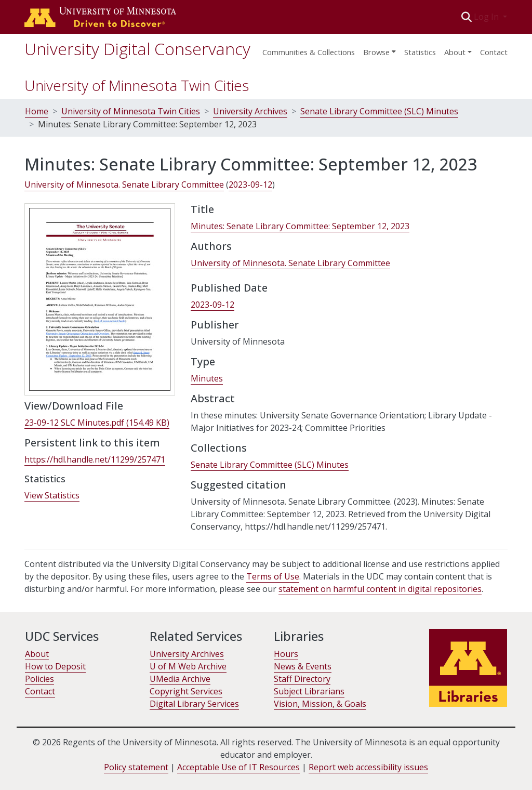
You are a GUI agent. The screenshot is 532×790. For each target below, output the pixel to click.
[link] (97, 423)
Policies (39, 679)
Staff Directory (302, 679)
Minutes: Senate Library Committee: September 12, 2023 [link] (300, 226)
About (37, 654)
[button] (467, 17)
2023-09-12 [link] (250, 185)
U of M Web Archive (188, 666)
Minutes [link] (207, 378)
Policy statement (136, 767)
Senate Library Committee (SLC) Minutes (379, 111)
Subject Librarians (309, 691)
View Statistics (52, 495)
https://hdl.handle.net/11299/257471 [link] (95, 459)
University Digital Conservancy (137, 49)
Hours (286, 654)
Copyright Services (186, 691)
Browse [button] (376, 52)
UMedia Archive (180, 679)
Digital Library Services (194, 704)
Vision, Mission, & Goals (320, 704)
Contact (494, 52)
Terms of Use (273, 576)
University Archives (250, 111)
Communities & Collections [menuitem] (309, 52)
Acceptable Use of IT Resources (238, 767)
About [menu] (455, 52)
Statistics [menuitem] (420, 52)
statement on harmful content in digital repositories (380, 589)
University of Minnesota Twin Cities (137, 85)
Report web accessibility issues (368, 767)
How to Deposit (55, 666)
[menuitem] (380, 49)
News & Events (303, 666)
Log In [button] (487, 17)
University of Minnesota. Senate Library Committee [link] (124, 185)
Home (37, 111)
